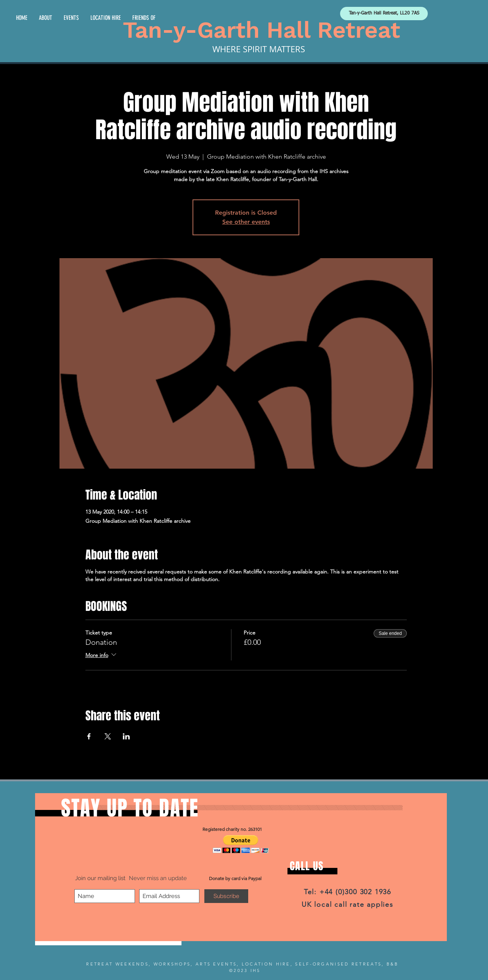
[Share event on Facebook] (89, 736)
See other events (246, 222)
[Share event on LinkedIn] (126, 736)
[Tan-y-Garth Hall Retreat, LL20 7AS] (384, 14)
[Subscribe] (226, 896)
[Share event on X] (108, 736)
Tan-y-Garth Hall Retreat (262, 30)
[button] (241, 844)
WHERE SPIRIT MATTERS (259, 49)
